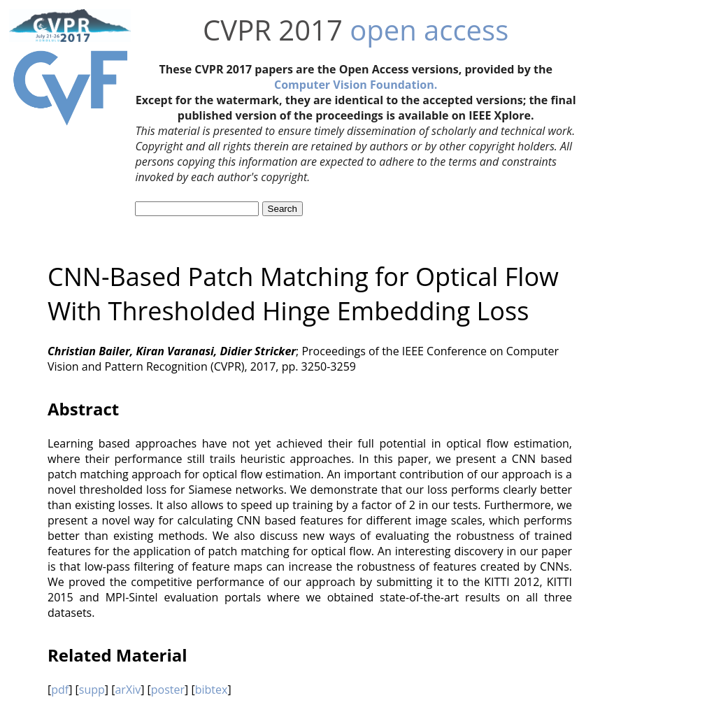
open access (429, 30)
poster (168, 690)
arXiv (128, 690)
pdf (60, 690)
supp (92, 690)
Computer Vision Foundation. (356, 85)
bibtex (212, 690)
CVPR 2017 (273, 30)
